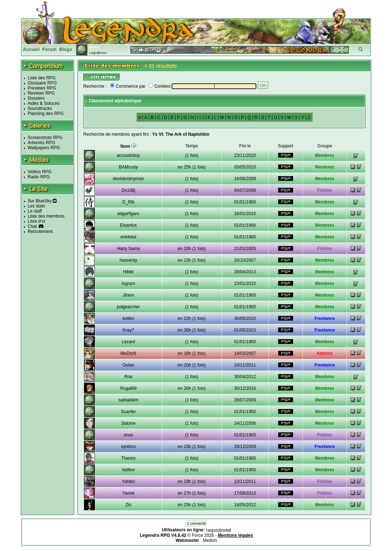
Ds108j (128, 190)
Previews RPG (42, 88)
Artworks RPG (41, 143)
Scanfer (128, 412)
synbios (129, 447)
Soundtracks (40, 108)
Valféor (128, 470)
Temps (192, 146)
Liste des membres (46, 216)
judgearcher (128, 307)
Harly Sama (129, 249)
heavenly (128, 260)
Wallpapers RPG (44, 148)
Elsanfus (128, 225)
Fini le (245, 146)
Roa (128, 377)
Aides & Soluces (43, 103)
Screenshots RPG (45, 138)
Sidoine (128, 423)
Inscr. (103, 53)
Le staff (35, 211)
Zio (129, 505)
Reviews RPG (41, 93)
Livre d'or (37, 221)
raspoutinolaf (218, 530)
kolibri (128, 318)
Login (94, 53)
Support (285, 146)
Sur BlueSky (42, 201)
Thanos (128, 458)
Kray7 (128, 330)
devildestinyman (128, 179)
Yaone (128, 493)
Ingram (128, 284)
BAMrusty (128, 167)
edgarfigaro (129, 214)
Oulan (128, 365)
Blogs (66, 49)
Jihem (128, 295)
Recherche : (95, 86)
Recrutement (40, 231)
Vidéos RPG (40, 172)
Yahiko (128, 481)
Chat (32, 226)
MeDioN (128, 353)
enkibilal (128, 237)
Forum (49, 49)
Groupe (325, 146)
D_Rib (128, 202)
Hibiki (128, 272)
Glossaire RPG (42, 83)
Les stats (36, 206)
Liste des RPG (42, 78)
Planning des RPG (46, 114)
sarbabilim (129, 400)
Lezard (129, 342)
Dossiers (36, 98)
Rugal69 (129, 388)
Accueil (31, 49)
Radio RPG (39, 177)
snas (128, 435)
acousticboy (128, 155)
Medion (210, 540)
